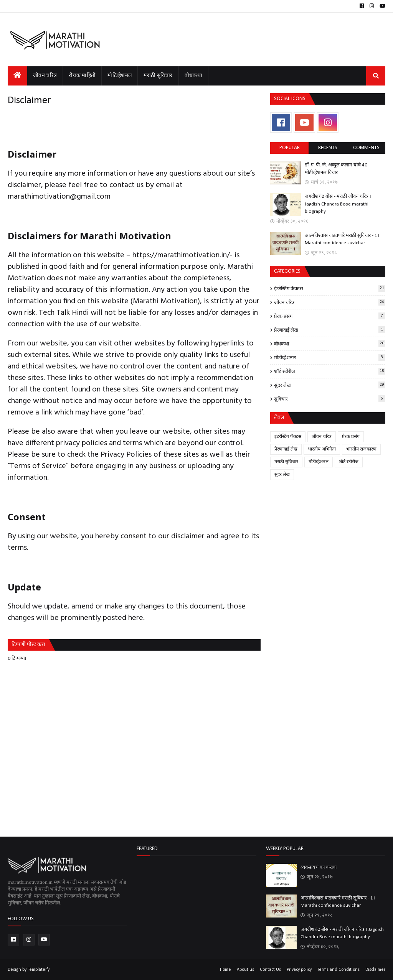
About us (245, 970)
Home (225, 970)
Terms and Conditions (339, 970)
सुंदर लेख (330, 385)
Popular (290, 148)
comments (366, 148)
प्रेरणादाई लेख (330, 330)
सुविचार (330, 399)
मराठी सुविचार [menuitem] (158, 76)
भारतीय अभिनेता (322, 449)
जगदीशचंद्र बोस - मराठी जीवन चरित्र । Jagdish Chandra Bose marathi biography (338, 204)
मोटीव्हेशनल (330, 357)
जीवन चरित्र (330, 302)
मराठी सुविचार (286, 462)
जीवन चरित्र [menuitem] (45, 76)
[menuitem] (17, 76)
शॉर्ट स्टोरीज (330, 371)
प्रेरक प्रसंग (330, 316)
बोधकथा (330, 344)
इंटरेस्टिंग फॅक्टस (330, 288)
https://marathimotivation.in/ (181, 255)
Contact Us (270, 970)
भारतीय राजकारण (361, 449)
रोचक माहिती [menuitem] (82, 76)
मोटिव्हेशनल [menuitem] (120, 76)
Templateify (39, 970)
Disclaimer (375, 970)
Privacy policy (299, 970)
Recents (328, 148)
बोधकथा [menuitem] (193, 76)
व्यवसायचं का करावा (319, 867)
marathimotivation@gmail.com (59, 197)
